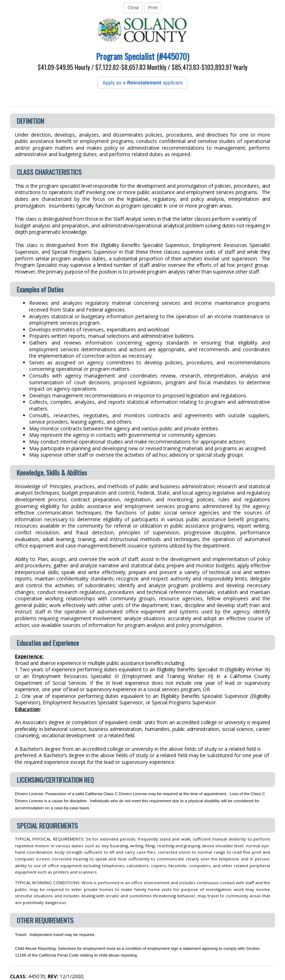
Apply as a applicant (142, 83)
